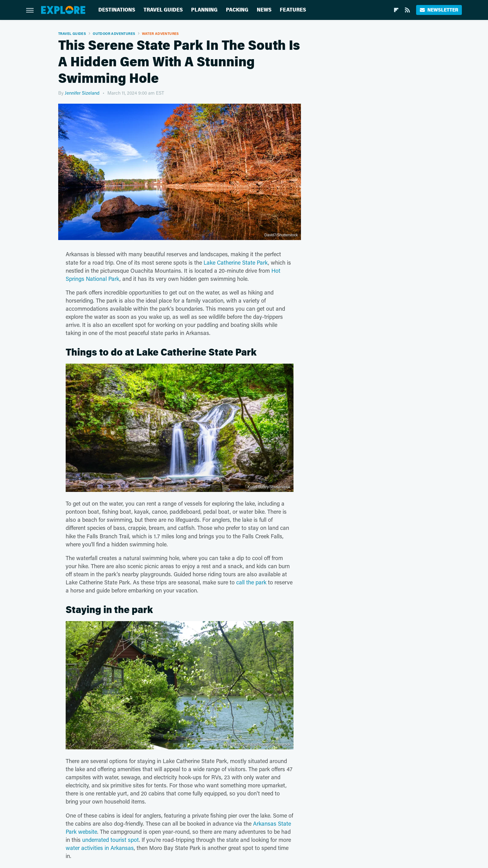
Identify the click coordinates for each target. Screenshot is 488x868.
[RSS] (407, 10)
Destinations (117, 10)
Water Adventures (160, 33)
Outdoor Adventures (114, 33)
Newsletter (439, 10)
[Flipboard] (396, 10)
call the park (251, 582)
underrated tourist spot (110, 840)
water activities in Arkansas (100, 848)
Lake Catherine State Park (236, 262)
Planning (204, 10)
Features (293, 10)
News (264, 10)
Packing (237, 10)
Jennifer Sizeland (82, 93)
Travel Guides (163, 10)
